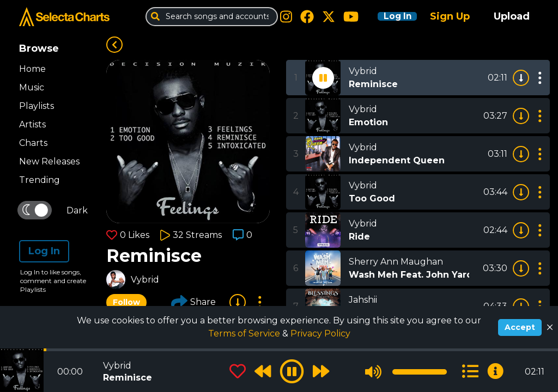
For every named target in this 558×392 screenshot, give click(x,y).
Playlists (37, 106)
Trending (40, 180)
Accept (520, 327)
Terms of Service (245, 333)
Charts (33, 143)
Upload (512, 16)
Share (193, 302)
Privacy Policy (320, 333)
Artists (32, 124)
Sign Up (450, 16)
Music (32, 87)
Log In (390, 16)
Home (32, 69)
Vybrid (145, 280)
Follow (126, 302)
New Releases (49, 161)
